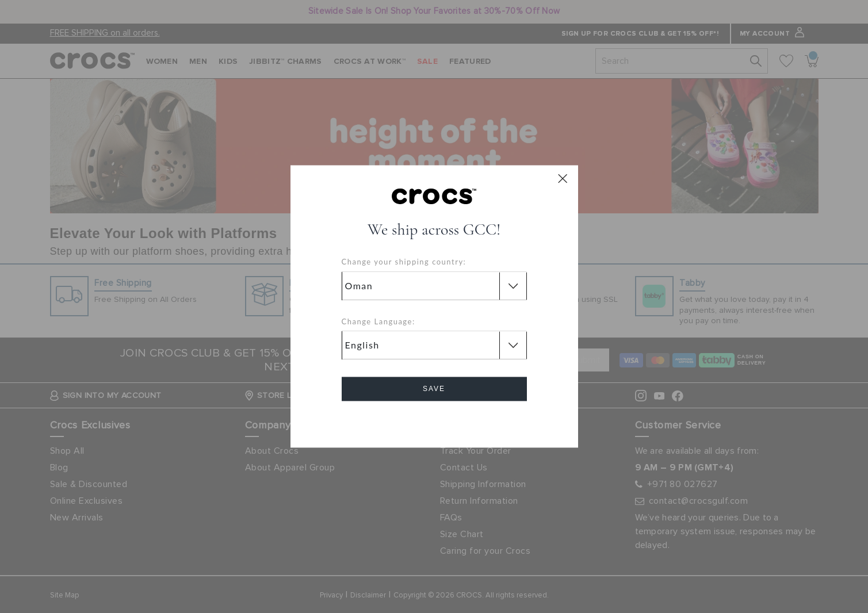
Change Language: (378, 321)
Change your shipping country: (404, 262)
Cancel (434, 422)
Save (434, 389)
